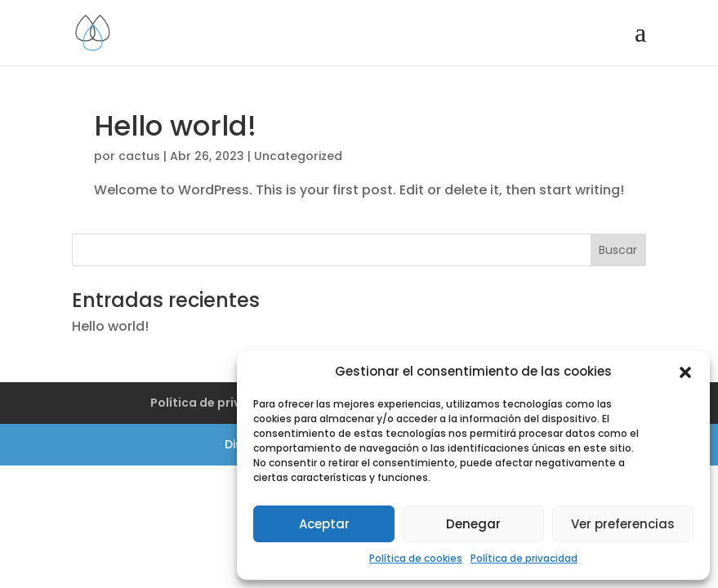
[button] (685, 372)
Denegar (473, 524)
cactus (139, 156)
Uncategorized (298, 156)
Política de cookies (416, 558)
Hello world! (175, 126)
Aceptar (324, 524)
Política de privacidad (524, 558)
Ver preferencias (623, 524)
